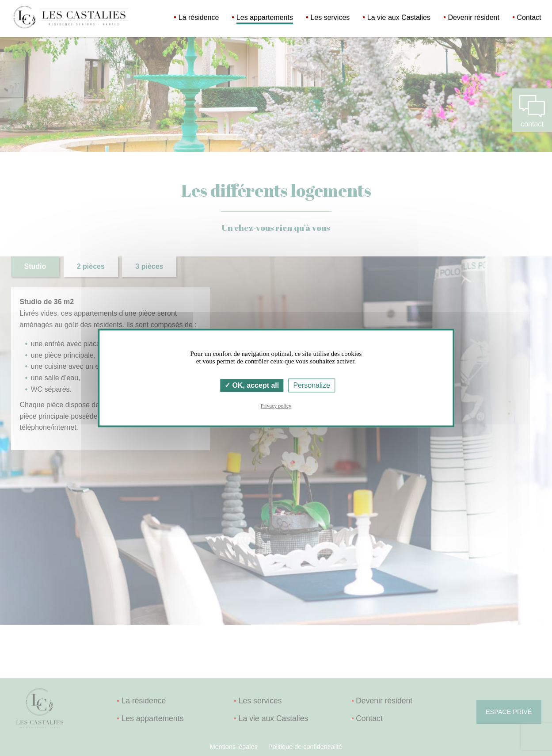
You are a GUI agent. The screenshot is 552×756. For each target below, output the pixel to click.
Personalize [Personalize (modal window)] (312, 385)
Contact (529, 17)
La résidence (199, 17)
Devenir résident (474, 17)
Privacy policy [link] (276, 406)
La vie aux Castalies (399, 17)
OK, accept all (252, 385)
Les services (330, 17)
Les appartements (265, 17)
